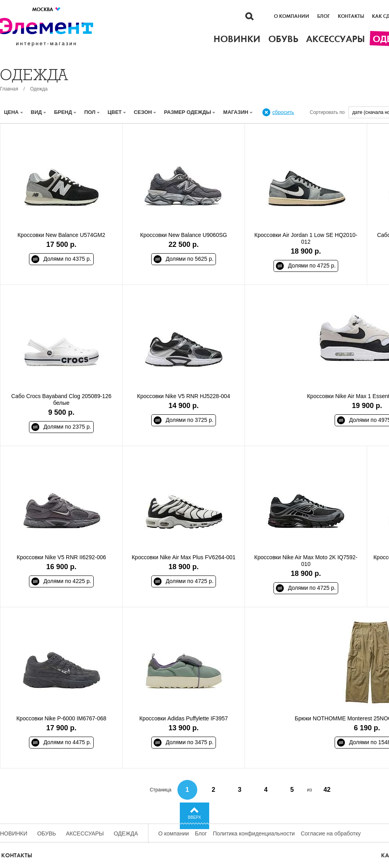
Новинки (14, 833)
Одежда (39, 89)
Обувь (47, 833)
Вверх (195, 817)
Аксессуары (85, 833)
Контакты (351, 16)
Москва (47, 9)
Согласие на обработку (331, 833)
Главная (9, 89)
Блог (324, 16)
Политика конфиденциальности (254, 833)
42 (327, 790)
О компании (292, 16)
